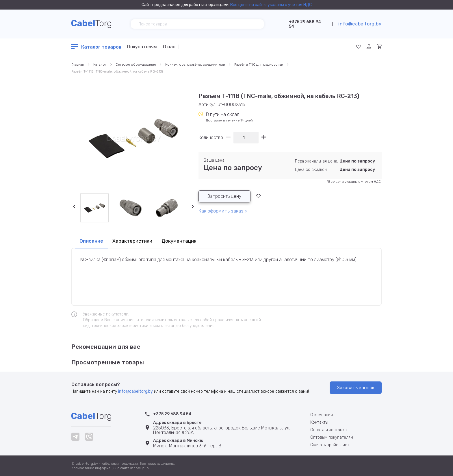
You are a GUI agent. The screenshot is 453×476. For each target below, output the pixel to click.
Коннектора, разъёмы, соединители (195, 64)
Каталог (100, 64)
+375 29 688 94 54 (305, 24)
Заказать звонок (356, 388)
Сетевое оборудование (136, 64)
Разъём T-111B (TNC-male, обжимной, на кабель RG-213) (117, 71)
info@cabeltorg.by (360, 24)
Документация (179, 241)
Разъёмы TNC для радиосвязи (259, 64)
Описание (91, 241)
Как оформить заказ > (223, 211)
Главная (78, 64)
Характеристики (132, 241)
